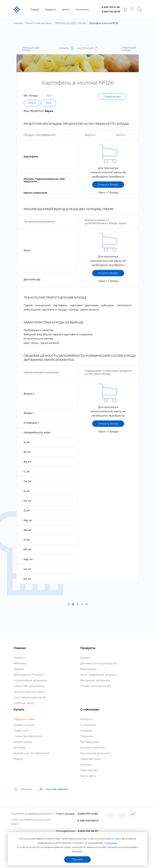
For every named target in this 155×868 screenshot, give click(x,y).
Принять (77, 859)
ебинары (20, 663)
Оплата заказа (23, 742)
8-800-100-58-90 (111, 12)
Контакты (86, 719)
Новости (19, 658)
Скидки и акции (24, 725)
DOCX (32, 103)
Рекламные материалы (95, 680)
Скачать (66, 48)
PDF (49, 103)
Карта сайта (88, 776)
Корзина (23, 789)
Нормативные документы (31, 680)
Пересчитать (112, 97)
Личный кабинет (54, 789)
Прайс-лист (21, 731)
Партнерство (89, 770)
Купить (67, 9)
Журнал (19, 669)
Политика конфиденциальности (32, 814)
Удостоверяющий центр (30, 697)
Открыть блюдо (108, 185)
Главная (36, 9)
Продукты (51, 9)
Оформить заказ (24, 719)
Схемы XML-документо (29, 686)
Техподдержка (90, 742)
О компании (83, 9)
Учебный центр (24, 703)
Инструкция (88, 48)
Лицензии (87, 736)
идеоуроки (88, 669)
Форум (18, 759)
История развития (92, 748)
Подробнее (111, 843)
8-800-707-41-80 (111, 7)
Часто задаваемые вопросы (98, 675)
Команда (86, 731)
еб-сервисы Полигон (28, 675)
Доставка (20, 748)
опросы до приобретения (32, 753)
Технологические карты (29, 692)
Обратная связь (90, 759)
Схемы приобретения (28, 736)
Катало (85, 658)
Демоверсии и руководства (99, 663)
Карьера (86, 765)
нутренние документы (96, 753)
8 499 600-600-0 (88, 821)
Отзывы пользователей (96, 686)
